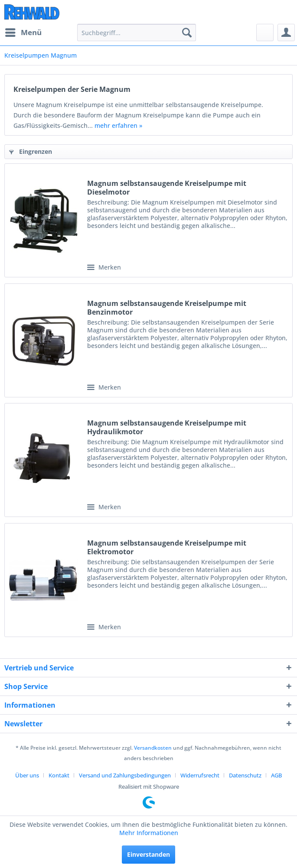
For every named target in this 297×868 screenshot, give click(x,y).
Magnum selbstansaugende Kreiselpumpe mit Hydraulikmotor (167, 427)
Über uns (27, 775)
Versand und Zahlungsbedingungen (125, 775)
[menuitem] (23, 33)
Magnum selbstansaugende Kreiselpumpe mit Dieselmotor (167, 188)
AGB (276, 775)
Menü (23, 31)
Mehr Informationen (149, 833)
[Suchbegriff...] (137, 33)
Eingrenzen (31, 151)
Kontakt (59, 775)
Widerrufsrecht (200, 775)
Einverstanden (148, 854)
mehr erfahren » (118, 125)
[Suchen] (187, 33)
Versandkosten (153, 748)
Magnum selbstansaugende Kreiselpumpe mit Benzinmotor (167, 308)
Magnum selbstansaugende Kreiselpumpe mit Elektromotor (167, 547)
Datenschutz (245, 775)
